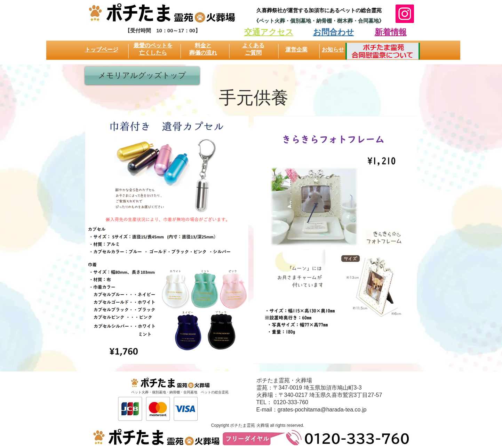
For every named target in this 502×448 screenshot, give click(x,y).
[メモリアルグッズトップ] (142, 75)
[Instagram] (405, 14)
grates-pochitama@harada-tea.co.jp (322, 410)
